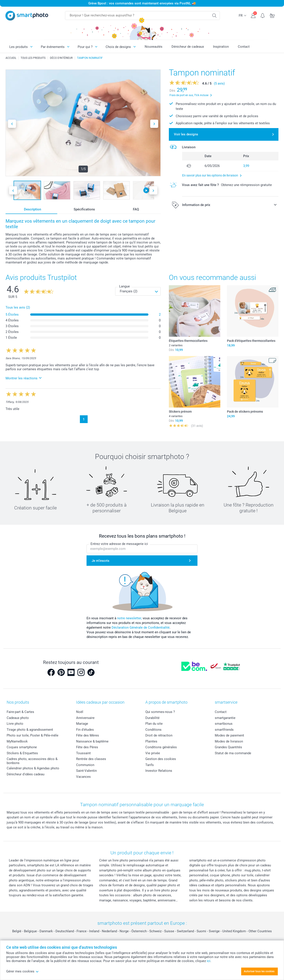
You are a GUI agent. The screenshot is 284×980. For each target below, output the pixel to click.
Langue (124, 286)
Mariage (82, 724)
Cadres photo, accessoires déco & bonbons (32, 761)
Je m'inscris (101, 561)
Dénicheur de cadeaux (188, 47)
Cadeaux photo (18, 718)
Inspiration (221, 47)
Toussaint (83, 753)
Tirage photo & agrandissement (30, 730)
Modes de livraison (229, 741)
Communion (85, 765)
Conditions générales (161, 747)
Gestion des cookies (161, 759)
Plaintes (151, 741)
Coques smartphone (22, 747)
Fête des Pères (87, 747)
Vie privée (153, 753)
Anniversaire (85, 718)
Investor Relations (159, 771)
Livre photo (15, 724)
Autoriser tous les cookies (259, 971)
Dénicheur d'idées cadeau (26, 774)
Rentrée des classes (91, 759)
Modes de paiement (229, 735)
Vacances (83, 777)
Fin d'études (85, 730)
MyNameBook (17, 741)
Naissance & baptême (92, 741)
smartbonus (224, 724)
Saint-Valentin (86, 771)
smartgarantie (225, 718)
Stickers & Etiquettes (22, 753)
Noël (80, 712)
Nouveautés (154, 47)
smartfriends (224, 730)
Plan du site (154, 724)
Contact (244, 47)
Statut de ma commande (233, 753)
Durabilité (152, 718)
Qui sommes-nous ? (160, 712)
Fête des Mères (88, 735)
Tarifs (150, 765)
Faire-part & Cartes (20, 712)
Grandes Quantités (228, 747)
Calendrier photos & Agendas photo (33, 768)
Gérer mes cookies (23, 971)
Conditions (153, 730)
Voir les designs (186, 134)
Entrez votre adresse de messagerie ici (119, 544)
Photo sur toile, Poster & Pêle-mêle (33, 735)
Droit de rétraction (159, 735)
